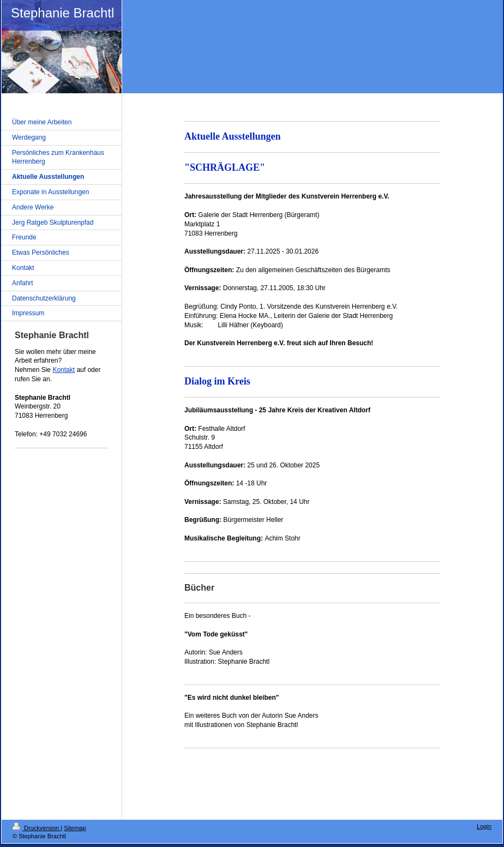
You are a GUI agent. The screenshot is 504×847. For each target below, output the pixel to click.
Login (484, 826)
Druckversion (37, 828)
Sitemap (75, 828)
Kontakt (64, 370)
